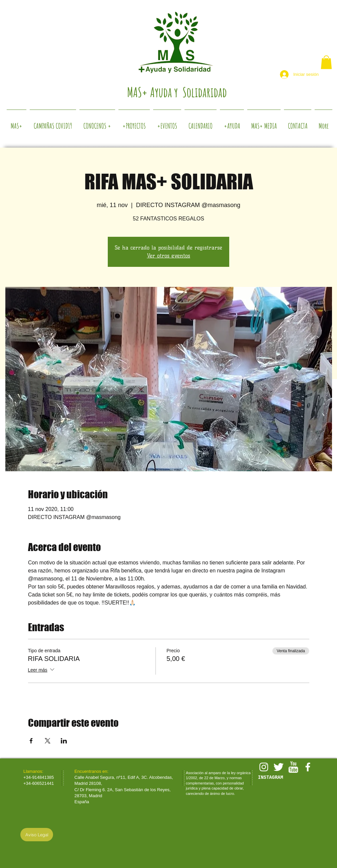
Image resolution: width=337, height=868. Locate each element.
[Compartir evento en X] (48, 741)
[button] (326, 62)
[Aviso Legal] (37, 835)
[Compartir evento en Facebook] (31, 741)
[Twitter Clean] (278, 767)
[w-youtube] (293, 767)
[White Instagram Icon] (264, 767)
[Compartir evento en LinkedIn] (64, 741)
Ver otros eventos (168, 256)
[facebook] (308, 767)
